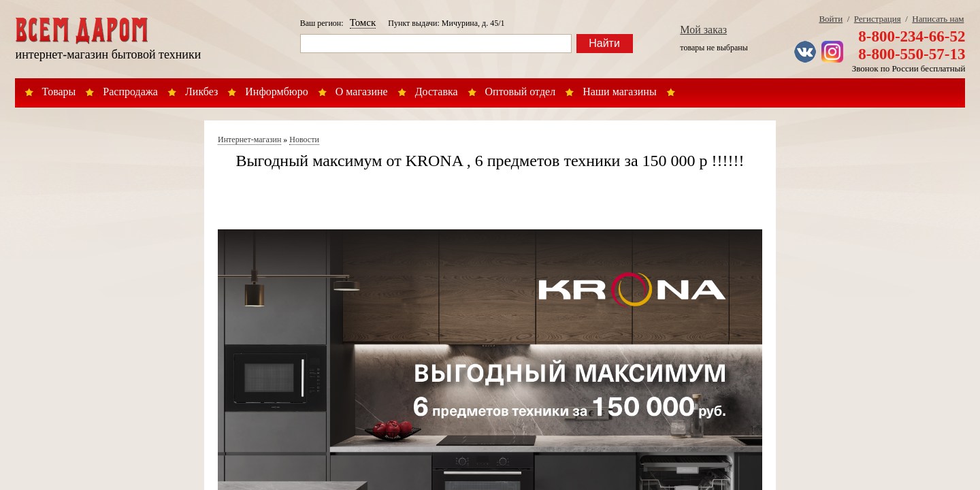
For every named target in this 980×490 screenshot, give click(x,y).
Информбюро (276, 92)
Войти (831, 19)
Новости (304, 140)
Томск (363, 22)
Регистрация (878, 19)
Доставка (437, 92)
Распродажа (130, 92)
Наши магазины (620, 92)
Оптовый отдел (521, 92)
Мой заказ (703, 30)
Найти (604, 43)
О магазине (362, 92)
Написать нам (938, 19)
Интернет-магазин (249, 140)
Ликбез (201, 92)
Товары (59, 92)
